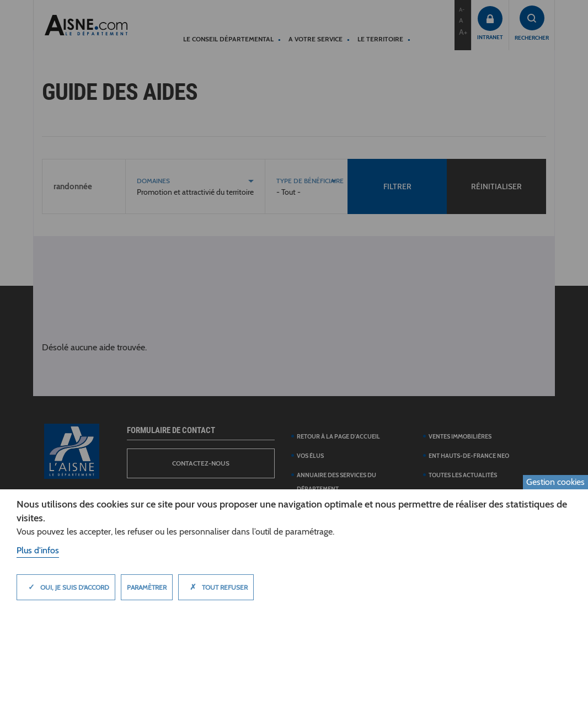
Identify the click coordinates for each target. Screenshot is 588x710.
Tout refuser (216, 587)
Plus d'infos (38, 550)
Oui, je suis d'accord (66, 587)
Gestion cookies (555, 482)
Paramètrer (147, 587)
